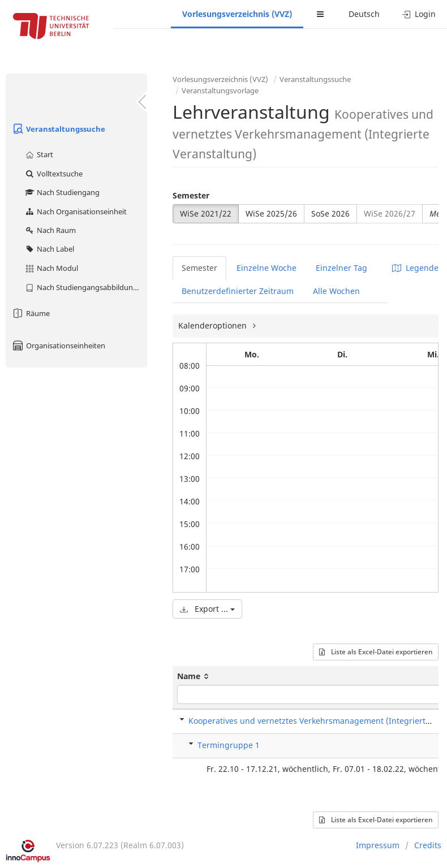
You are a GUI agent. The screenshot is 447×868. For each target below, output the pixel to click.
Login (419, 14)
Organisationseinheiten (58, 346)
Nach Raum (50, 230)
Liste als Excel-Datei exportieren (376, 652)
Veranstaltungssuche (58, 129)
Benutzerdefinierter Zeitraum (238, 291)
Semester (191, 195)
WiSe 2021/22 (206, 213)
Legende (415, 268)
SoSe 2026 (330, 213)
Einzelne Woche (267, 268)
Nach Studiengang (62, 192)
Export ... (207, 609)
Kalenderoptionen (214, 325)
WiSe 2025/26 (271, 213)
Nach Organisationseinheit (76, 211)
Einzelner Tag (341, 268)
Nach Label (49, 249)
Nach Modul (51, 268)
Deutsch (364, 14)
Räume (31, 313)
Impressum (378, 845)
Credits (428, 845)
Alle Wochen (336, 291)
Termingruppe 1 (229, 745)
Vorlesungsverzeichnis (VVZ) (237, 14)
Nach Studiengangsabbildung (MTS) (86, 287)
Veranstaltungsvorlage (220, 90)
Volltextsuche (53, 174)
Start (39, 154)
